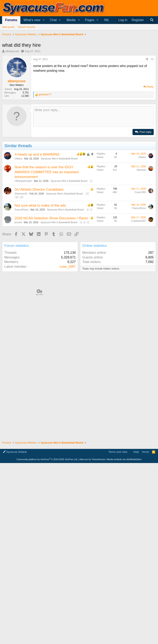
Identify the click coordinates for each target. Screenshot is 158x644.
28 (17, 197)
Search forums (27, 27)
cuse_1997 (68, 267)
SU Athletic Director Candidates (39, 189)
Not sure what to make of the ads (40, 205)
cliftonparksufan (23, 181)
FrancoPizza (21, 210)
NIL (107, 20)
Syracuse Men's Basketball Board (59, 159)
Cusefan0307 (139, 221)
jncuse (18, 222)
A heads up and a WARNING (37, 154)
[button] (44, 20)
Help (136, 452)
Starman (141, 170)
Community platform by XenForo (47, 459)
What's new (32, 20)
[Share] (147, 59)
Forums (11, 20)
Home (146, 452)
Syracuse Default (15, 452)
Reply (150, 87)
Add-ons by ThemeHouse (92, 459)
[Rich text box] (93, 117)
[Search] (152, 20)
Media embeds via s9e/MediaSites (124, 459)
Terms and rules (118, 452)
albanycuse (12, 51)
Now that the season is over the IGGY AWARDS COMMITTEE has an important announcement (47, 172)
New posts (8, 27)
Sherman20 (21, 194)
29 (21, 197)
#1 (152, 59)
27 (87, 194)
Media (71, 20)
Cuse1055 (140, 192)
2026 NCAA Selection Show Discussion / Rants (51, 218)
